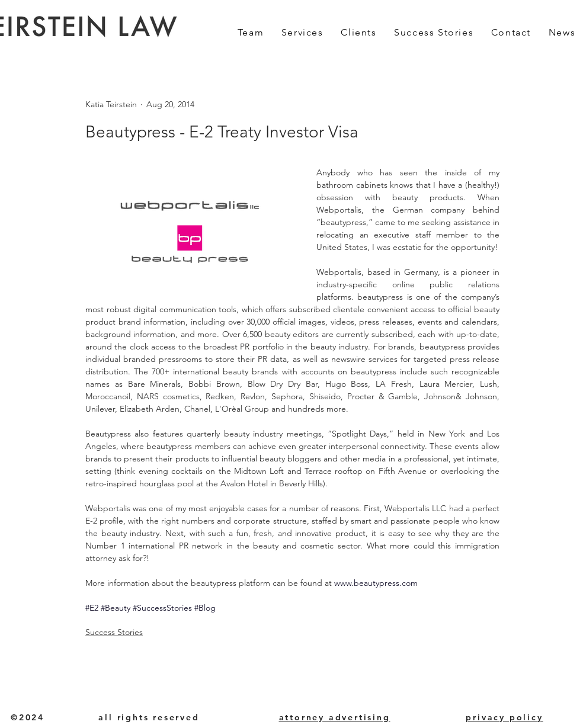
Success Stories (114, 632)
